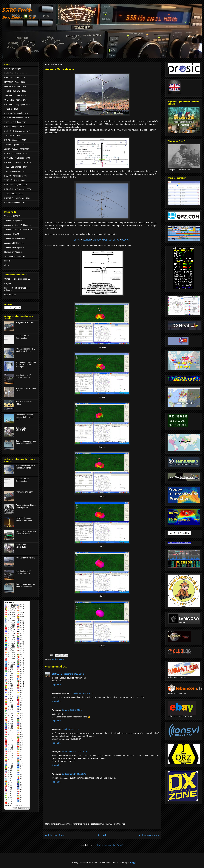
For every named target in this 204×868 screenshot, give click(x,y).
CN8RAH (56, 674)
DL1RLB (107, 240)
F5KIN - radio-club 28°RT (15, 203)
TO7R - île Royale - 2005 (15, 180)
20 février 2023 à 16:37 (83, 693)
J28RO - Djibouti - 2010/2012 (17, 149)
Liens (7, 265)
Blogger (133, 862)
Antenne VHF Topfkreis (14, 247)
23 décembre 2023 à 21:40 (74, 774)
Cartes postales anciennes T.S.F (18, 279)
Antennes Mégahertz (13, 221)
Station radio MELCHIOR (21, 429)
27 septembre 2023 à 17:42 (74, 752)
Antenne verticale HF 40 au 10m (18, 230)
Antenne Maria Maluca (25, 558)
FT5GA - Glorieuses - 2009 (16, 154)
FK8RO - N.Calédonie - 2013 (17, 118)
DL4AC (116, 240)
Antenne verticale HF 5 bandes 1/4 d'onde (25, 350)
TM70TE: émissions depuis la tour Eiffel (24, 519)
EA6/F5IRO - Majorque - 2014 (17, 104)
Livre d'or (8, 261)
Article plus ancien (149, 835)
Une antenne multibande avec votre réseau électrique (26, 364)
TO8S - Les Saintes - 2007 (16, 167)
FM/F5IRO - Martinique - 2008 (17, 158)
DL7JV (77, 240)
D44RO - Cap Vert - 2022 (15, 87)
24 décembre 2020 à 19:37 (73, 674)
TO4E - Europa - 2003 (14, 194)
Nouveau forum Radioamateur (22, 337)
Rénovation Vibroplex (13, 252)
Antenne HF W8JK (12, 234)
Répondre (56, 685)
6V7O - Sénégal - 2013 (14, 127)
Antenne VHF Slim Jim (14, 243)
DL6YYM (126, 240)
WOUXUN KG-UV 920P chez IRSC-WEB (26, 533)
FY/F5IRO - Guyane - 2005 (16, 185)
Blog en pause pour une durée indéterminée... (26, 442)
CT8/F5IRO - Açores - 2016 (16, 100)
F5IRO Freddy (17, 10)
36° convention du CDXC (15, 256)
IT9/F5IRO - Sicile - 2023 (15, 82)
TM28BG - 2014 (11, 109)
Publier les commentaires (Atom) (108, 845)
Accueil (102, 835)
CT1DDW (97, 240)
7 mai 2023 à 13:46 (70, 729)
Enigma (8, 283)
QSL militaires (10, 295)
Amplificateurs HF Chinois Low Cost (23, 376)
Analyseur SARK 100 (25, 322)
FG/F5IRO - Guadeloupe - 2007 (18, 162)
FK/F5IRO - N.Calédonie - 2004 (18, 189)
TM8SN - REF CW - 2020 (15, 91)
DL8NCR (87, 240)
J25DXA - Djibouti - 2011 (15, 145)
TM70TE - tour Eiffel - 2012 (16, 136)
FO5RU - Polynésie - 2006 (16, 176)
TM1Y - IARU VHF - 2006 (15, 171)
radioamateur (58, 659)
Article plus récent (55, 835)
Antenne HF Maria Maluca (15, 238)
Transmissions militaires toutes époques (26, 506)
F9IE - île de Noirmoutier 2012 (17, 131)
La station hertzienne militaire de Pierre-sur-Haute (25, 417)
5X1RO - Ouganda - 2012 (15, 140)
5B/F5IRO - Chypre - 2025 (15, 73)
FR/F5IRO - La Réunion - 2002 (17, 198)
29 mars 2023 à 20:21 (72, 710)
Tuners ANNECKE (12, 216)
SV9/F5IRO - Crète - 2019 (15, 95)
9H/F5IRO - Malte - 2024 (15, 78)
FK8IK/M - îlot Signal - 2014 (16, 113)
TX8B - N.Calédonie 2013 (15, 122)
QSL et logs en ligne (13, 69)
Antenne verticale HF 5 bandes (17, 225)
